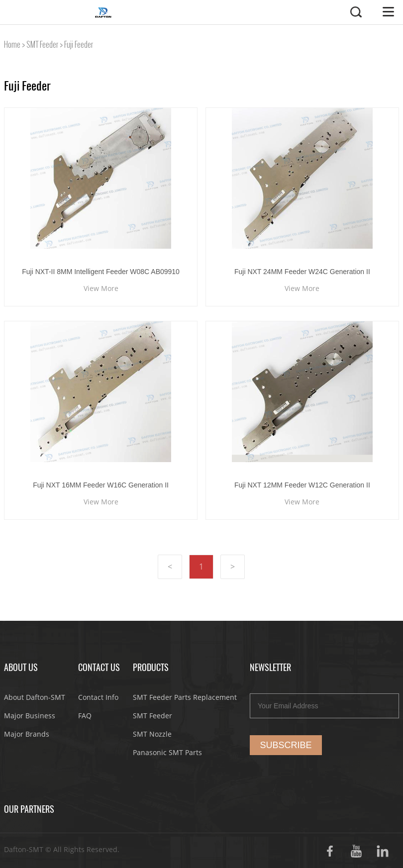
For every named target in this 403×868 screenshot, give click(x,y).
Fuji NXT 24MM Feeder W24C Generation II (302, 272)
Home (12, 45)
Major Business (30, 716)
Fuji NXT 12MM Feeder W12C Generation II (302, 485)
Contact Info (98, 697)
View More (101, 288)
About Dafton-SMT (35, 697)
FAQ (85, 716)
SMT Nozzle (152, 734)
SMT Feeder (42, 45)
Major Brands (27, 734)
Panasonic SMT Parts (167, 752)
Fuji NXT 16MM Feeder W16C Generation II (101, 485)
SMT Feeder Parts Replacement (185, 697)
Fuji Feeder (79, 45)
